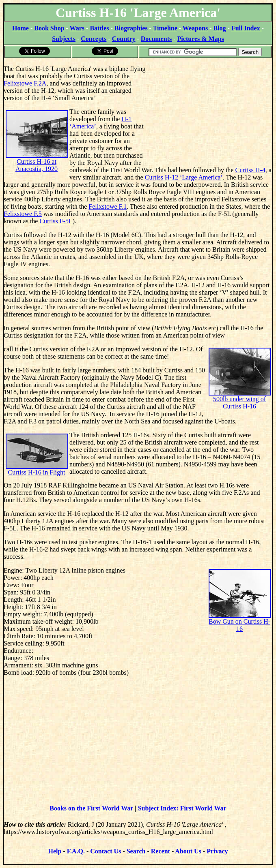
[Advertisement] (211, 109)
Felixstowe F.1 (108, 206)
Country (124, 39)
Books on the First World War (91, 808)
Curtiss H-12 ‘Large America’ (184, 177)
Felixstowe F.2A (25, 83)
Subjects (64, 39)
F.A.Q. (76, 851)
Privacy (217, 851)
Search (136, 851)
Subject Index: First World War (182, 808)
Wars (77, 28)
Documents (156, 39)
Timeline (165, 28)
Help (55, 851)
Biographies (131, 28)
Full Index (247, 28)
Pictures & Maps (201, 39)
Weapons (195, 28)
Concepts (94, 39)
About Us (188, 851)
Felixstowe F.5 (23, 214)
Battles (99, 28)
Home (20, 28)
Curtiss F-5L (56, 221)
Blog (219, 28)
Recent (161, 851)
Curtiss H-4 (250, 170)
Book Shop (49, 28)
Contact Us (106, 851)
